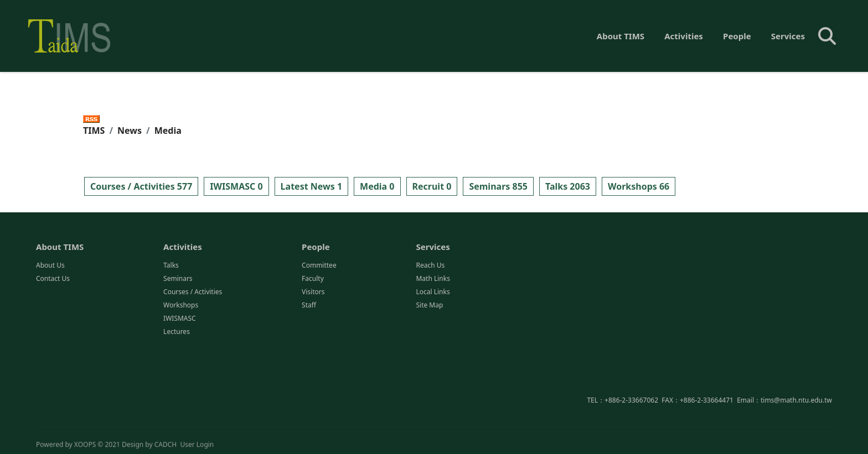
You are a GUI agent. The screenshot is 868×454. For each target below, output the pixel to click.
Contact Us (53, 280)
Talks (171, 266)
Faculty (313, 280)
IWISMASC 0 (236, 186)
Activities (684, 36)
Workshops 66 (639, 186)
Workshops (181, 306)
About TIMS (621, 36)
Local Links (433, 293)
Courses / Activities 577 (141, 186)
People (737, 36)
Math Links (433, 280)
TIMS (94, 131)
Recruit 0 (432, 186)
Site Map (429, 306)
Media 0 (377, 186)
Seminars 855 (498, 186)
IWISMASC (180, 319)
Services (788, 36)
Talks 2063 (568, 186)
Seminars (178, 280)
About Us (50, 266)
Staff (309, 306)
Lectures (177, 333)
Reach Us (430, 266)
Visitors (313, 293)
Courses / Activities (193, 293)
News (130, 131)
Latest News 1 (311, 186)
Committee (319, 266)
